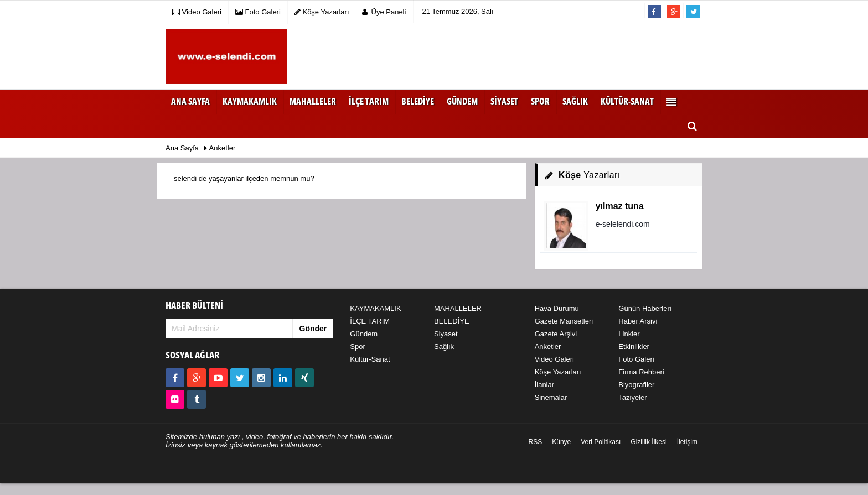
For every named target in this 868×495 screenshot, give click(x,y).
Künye (561, 442)
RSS (536, 442)
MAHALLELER (458, 308)
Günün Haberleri (645, 308)
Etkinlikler (634, 346)
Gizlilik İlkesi (649, 442)
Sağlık (444, 346)
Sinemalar (551, 397)
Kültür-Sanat (370, 359)
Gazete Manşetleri (564, 321)
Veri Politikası (601, 442)
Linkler (629, 334)
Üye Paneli (384, 12)
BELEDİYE (452, 321)
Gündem (364, 334)
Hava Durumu (557, 308)
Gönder (313, 329)
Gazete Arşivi (556, 334)
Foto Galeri (636, 359)
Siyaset (446, 334)
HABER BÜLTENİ (194, 306)
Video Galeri (554, 359)
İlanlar (544, 385)
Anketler (548, 346)
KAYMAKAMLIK (375, 308)
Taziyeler (632, 397)
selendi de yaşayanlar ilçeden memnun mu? (244, 178)
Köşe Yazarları (558, 372)
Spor (357, 346)
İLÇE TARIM (370, 321)
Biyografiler (636, 385)
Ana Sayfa (190, 102)
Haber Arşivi (638, 321)
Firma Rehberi (641, 372)
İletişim (687, 442)
